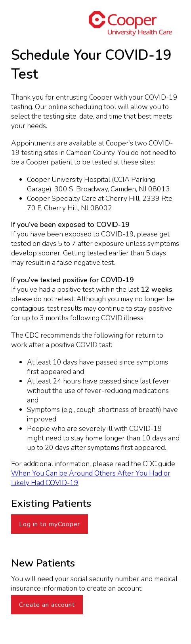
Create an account (47, 605)
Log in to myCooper (50, 524)
